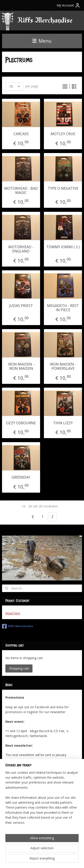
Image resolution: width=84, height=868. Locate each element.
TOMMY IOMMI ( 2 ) (63, 247)
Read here (13, 613)
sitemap (50, 852)
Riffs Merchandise (18, 626)
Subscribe (16, 793)
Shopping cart (19, 668)
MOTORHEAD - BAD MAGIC (21, 190)
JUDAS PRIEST (21, 306)
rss (60, 852)
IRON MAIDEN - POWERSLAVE (63, 366)
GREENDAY (21, 477)
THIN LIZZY (63, 423)
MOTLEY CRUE (63, 134)
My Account (68, 5)
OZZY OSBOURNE (21, 423)
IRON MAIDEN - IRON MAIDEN (21, 366)
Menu (42, 41)
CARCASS (21, 134)
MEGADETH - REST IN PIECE (63, 308)
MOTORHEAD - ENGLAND (21, 249)
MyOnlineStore (56, 860)
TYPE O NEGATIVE (63, 188)
